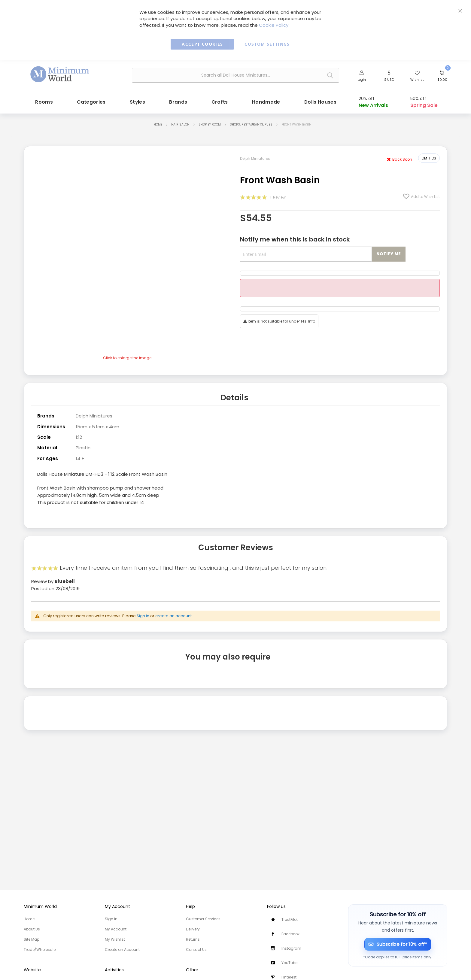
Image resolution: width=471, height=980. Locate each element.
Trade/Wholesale (40, 950)
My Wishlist (115, 939)
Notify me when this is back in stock (295, 239)
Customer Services (203, 919)
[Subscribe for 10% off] (398, 944)
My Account (116, 929)
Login (362, 80)
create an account (173, 616)
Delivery (193, 929)
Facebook (290, 934)
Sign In (111, 919)
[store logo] (60, 74)
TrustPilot (290, 919)
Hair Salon (180, 124)
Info (312, 321)
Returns (193, 939)
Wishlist (417, 80)
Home (158, 124)
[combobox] (235, 75)
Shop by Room (210, 124)
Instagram (291, 948)
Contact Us (196, 950)
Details (234, 398)
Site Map (32, 939)
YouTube (289, 963)
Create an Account (122, 950)
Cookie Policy (274, 25)
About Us (32, 929)
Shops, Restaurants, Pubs (251, 124)
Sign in (143, 616)
